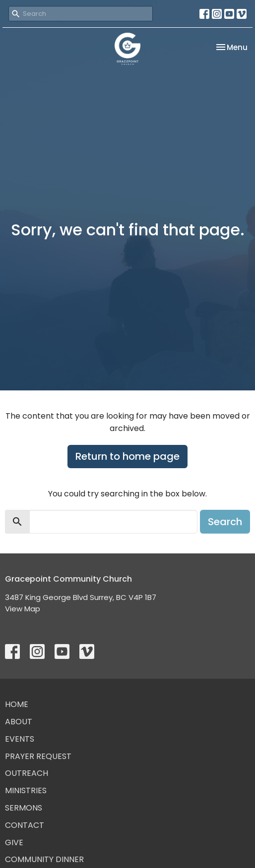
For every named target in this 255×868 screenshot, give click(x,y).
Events (20, 739)
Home (17, 704)
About (19, 722)
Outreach (27, 773)
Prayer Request (38, 756)
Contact (25, 825)
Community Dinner (44, 859)
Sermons (24, 808)
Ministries (26, 790)
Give (14, 842)
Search (225, 522)
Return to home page (127, 456)
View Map (23, 609)
